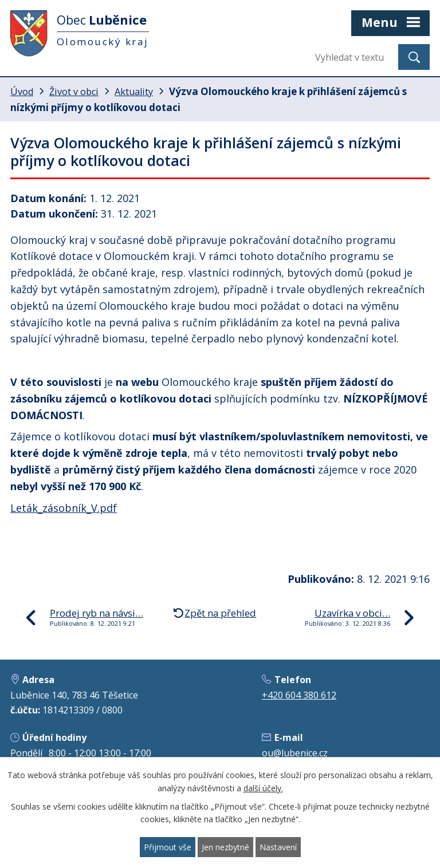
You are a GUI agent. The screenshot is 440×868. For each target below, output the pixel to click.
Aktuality (134, 92)
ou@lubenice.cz (295, 753)
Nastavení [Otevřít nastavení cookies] (278, 847)
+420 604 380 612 (299, 695)
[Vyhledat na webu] (352, 57)
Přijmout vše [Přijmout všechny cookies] (168, 847)
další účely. (263, 788)
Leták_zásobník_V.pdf (64, 508)
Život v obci (74, 92)
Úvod (22, 92)
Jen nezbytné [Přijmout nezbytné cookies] (225, 847)
